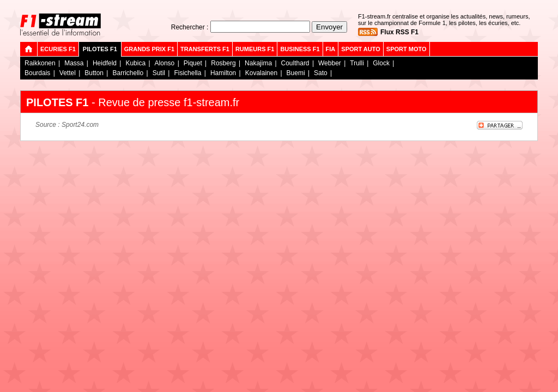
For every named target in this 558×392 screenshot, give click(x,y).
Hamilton (223, 73)
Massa (74, 63)
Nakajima (258, 63)
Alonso (165, 63)
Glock (381, 63)
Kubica (135, 63)
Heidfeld (105, 63)
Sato (321, 73)
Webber (330, 63)
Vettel (68, 73)
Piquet (193, 63)
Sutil (159, 73)
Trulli (357, 63)
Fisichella (187, 73)
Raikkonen (40, 63)
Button (94, 73)
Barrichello (128, 73)
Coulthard (295, 63)
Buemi (296, 73)
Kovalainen (261, 73)
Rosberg (223, 63)
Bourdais (37, 73)
